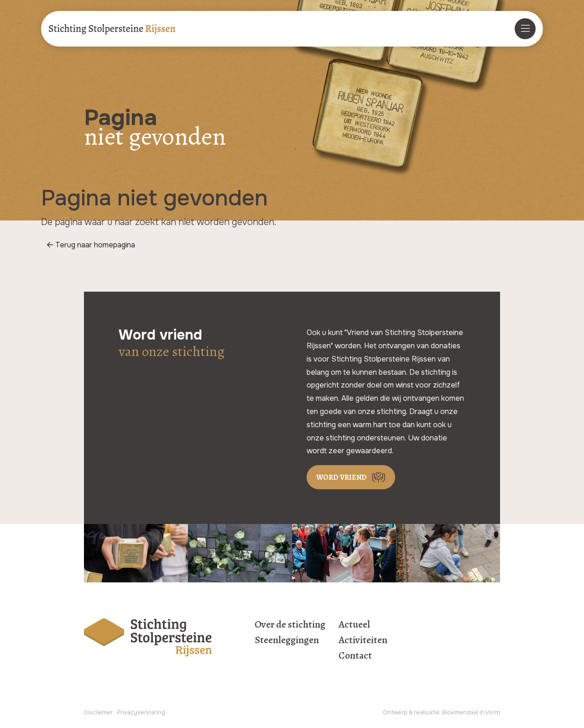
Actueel (354, 624)
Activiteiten (363, 640)
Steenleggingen (287, 640)
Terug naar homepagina (91, 245)
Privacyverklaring (141, 712)
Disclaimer (98, 712)
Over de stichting (290, 624)
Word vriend (351, 477)
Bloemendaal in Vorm (471, 712)
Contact (355, 655)
